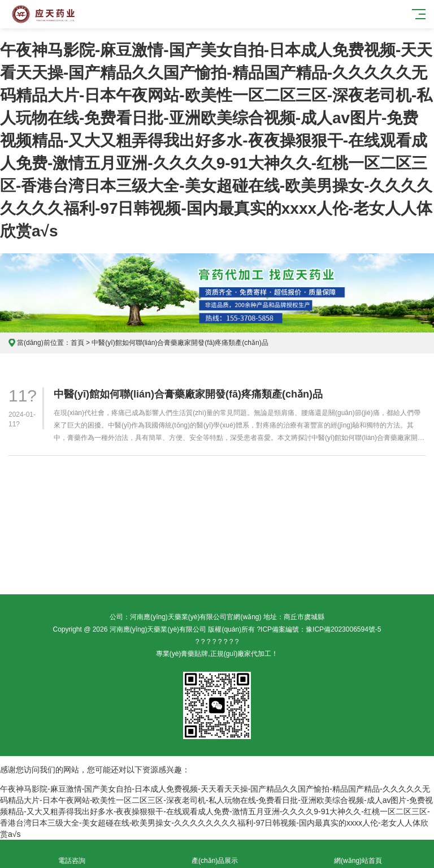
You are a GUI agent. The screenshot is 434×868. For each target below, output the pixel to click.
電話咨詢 (71, 854)
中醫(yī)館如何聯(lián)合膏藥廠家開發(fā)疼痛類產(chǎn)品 (188, 394)
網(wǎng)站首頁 (358, 854)
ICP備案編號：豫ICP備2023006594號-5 (321, 629)
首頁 (77, 343)
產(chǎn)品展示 (214, 854)
